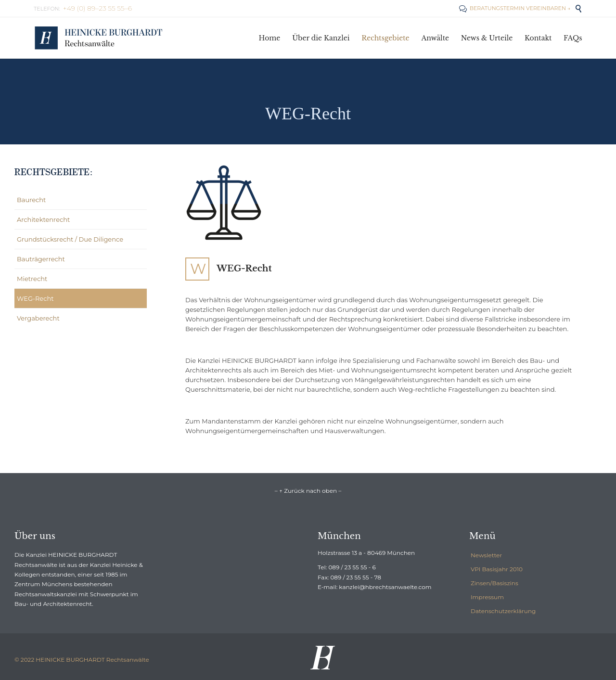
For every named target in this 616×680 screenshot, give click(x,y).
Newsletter (486, 555)
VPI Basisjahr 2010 (497, 569)
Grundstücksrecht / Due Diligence (70, 239)
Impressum (487, 597)
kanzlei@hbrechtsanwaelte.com (385, 587)
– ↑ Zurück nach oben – (308, 491)
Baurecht (31, 200)
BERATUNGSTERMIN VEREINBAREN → (515, 8)
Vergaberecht (38, 318)
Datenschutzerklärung (503, 611)
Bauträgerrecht (41, 259)
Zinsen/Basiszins (494, 583)
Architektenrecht (43, 219)
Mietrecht (32, 279)
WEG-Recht (35, 298)
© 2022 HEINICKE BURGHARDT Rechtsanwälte (82, 660)
